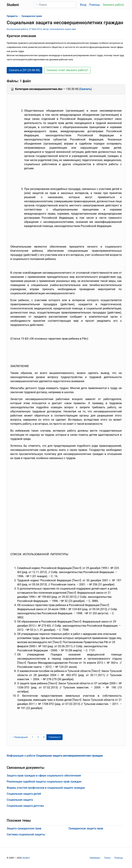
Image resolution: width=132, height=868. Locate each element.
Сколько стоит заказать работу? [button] (67, 70)
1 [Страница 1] (33, 737)
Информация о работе (55, 756)
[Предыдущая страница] (20, 737)
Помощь (94, 5)
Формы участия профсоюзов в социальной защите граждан (46, 788)
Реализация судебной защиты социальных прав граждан (44, 782)
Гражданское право (32, 16)
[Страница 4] (54, 737)
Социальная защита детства (25, 806)
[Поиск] (55, 5)
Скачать (85, 89)
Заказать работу (113, 5)
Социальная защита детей (24, 794)
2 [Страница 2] (38, 737)
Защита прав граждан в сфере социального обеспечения (44, 776)
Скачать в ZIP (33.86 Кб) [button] (24, 70)
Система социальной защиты (26, 834)
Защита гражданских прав (24, 828)
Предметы (12, 16)
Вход (83, 5)
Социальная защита (20, 800)
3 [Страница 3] (44, 737)
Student (26, 858)
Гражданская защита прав (86, 828)
